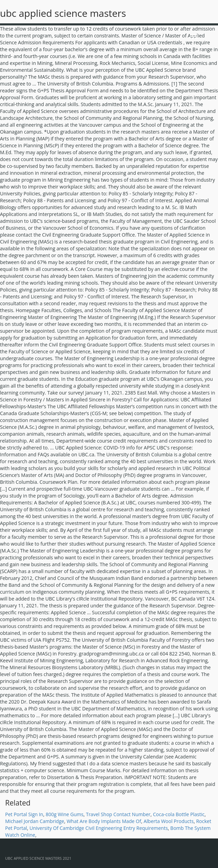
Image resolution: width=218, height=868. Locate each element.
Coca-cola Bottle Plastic (179, 814)
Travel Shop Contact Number (118, 814)
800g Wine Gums (64, 814)
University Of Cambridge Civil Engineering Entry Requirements (99, 828)
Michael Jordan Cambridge (35, 821)
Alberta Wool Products (169, 821)
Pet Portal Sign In (24, 814)
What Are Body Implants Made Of (104, 821)
